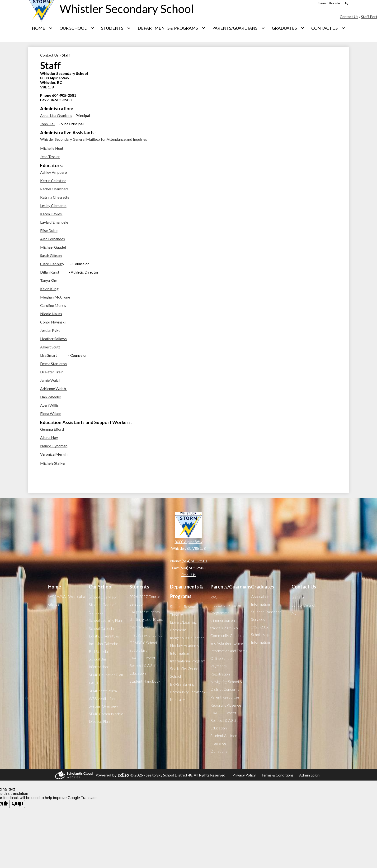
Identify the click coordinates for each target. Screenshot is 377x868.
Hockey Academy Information (185, 649)
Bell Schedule (100, 651)
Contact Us (349, 17)
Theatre (177, 615)
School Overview (103, 597)
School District (304, 605)
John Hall (48, 124)
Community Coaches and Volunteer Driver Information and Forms (229, 643)
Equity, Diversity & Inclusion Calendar (104, 640)
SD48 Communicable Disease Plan (106, 717)
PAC (214, 597)
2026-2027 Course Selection (145, 600)
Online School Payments (221, 662)
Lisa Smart (49, 355)
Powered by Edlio (112, 775)
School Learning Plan (105, 620)
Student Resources (186, 606)
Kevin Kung (49, 289)
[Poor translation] (17, 804)
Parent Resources (225, 697)
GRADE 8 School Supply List (143, 646)
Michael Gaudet (54, 247)
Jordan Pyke (50, 330)
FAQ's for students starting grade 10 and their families (146, 619)
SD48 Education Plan (106, 675)
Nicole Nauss (51, 314)
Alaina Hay (49, 437)
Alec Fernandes (52, 239)
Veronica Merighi (54, 454)
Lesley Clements (53, 205)
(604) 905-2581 (195, 561)
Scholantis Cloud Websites (73, 775)
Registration (220, 674)
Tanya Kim (49, 280)
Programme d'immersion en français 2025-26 (224, 620)
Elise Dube (49, 230)
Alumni (297, 613)
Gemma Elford (52, 429)
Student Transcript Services (266, 615)
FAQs (93, 683)
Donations (219, 751)
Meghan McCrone (55, 297)
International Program (188, 661)
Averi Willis (49, 405)
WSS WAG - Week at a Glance (67, 600)
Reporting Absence (226, 705)
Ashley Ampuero (54, 172)
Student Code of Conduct (102, 608)
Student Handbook (145, 681)
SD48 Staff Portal (103, 691)
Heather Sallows (53, 339)
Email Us (188, 575)
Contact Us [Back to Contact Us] (49, 55)
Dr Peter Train (52, 372)
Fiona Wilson (51, 413)
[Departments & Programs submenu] (172, 28)
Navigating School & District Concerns (226, 685)
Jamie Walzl (50, 380)
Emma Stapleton (53, 364)
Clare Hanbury (52, 264)
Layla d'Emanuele (54, 222)
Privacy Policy (244, 775)
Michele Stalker (53, 463)
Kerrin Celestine (53, 181)
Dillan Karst (50, 272)
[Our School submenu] (77, 28)
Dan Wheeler (51, 397)
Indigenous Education (187, 638)
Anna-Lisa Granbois (56, 115)
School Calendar (102, 628)
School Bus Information (98, 663)
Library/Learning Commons (183, 626)
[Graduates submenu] (288, 28)
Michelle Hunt (52, 148)
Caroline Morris (53, 305)
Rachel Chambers (54, 189)
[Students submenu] (116, 28)
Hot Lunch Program (226, 605)
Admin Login (309, 775)
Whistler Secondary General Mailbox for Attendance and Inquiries (94, 139)
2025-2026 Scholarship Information (260, 634)
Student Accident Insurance (224, 739)
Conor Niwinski (53, 322)
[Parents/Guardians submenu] (239, 28)
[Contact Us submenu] (328, 28)
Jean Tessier (50, 157)
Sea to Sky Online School (184, 672)
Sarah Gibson (51, 255)
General (298, 597)
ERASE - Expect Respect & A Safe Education (144, 665)
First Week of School (146, 635)
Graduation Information (260, 600)
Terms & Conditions (277, 775)
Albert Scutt (50, 347)
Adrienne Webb (53, 388)
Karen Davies (51, 214)
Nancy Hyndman (54, 446)
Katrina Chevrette (55, 197)
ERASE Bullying (182, 684)
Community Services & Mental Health (188, 696)
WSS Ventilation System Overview (103, 702)
